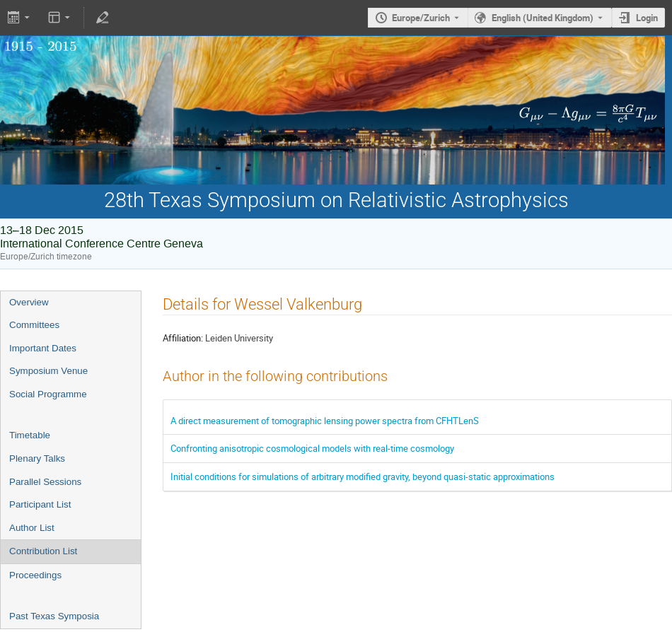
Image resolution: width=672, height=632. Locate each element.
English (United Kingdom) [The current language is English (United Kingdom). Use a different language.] (543, 18)
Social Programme (48, 394)
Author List (32, 528)
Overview (29, 302)
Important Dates (43, 348)
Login (647, 18)
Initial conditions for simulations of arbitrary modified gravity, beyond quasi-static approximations (363, 476)
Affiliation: (183, 338)
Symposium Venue (48, 371)
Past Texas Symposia (54, 616)
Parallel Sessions (45, 482)
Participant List (40, 504)
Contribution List (43, 551)
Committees (34, 325)
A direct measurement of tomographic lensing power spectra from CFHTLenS (325, 421)
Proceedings (35, 575)
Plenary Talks (37, 458)
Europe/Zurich (421, 18)
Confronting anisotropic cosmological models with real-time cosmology (312, 448)
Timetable (30, 435)
